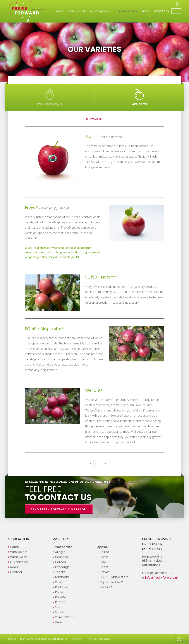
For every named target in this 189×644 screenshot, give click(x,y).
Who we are (77, 11)
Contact (161, 11)
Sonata (60, 612)
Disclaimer (76, 639)
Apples (102, 547)
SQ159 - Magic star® (114, 577)
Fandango (62, 567)
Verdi (59, 622)
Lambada (62, 577)
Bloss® (104, 557)
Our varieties (125, 11)
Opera (60, 582)
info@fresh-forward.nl (161, 578)
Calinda (60, 562)
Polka (59, 592)
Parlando (62, 587)
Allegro (60, 552)
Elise (103, 562)
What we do (99, 11)
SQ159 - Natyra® (111, 582)
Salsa (59, 607)
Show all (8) (94, 119)
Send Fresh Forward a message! (59, 509)
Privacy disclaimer (100, 639)
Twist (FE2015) (65, 617)
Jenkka (60, 572)
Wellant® (106, 587)
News (146, 11)
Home (60, 11)
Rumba (60, 602)
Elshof (104, 567)
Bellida (104, 552)
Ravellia (61, 597)
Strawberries (62, 547)
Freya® (105, 572)
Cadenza (61, 557)
